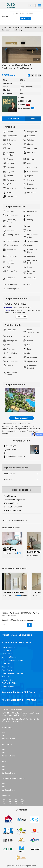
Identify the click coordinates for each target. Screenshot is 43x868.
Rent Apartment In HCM (13, 507)
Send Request (13, 119)
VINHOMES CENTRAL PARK (10, 549)
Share (33, 119)
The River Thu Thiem (9, 683)
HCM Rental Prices (11, 503)
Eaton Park (6, 664)
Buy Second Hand (8, 739)
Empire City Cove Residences (12, 660)
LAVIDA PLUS (7, 651)
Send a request (21, 418)
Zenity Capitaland (8, 670)
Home (4, 27)
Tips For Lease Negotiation (14, 500)
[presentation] (6, 50)
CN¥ (39, 75)
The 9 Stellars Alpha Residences (14, 673)
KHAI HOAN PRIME (8, 647)
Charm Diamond (8, 654)
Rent (11, 27)
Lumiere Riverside (8, 686)
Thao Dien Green (8, 680)
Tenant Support (10, 496)
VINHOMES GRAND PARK (14, 592)
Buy (3, 736)
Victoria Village (7, 667)
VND (32, 75)
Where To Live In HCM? (13, 510)
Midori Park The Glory (9, 657)
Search (25, 19)
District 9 (18, 27)
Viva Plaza (5, 677)
